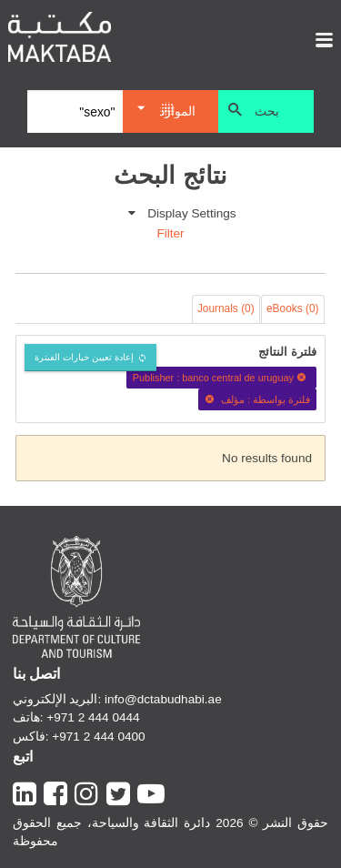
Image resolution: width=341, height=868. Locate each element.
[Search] (75, 112)
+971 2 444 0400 (98, 737)
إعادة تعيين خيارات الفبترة (84, 357)
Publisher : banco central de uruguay (221, 378)
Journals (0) (226, 308)
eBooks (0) (293, 308)
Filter (170, 233)
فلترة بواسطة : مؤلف (257, 399)
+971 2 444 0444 (93, 717)
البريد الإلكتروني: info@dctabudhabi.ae (117, 699)
